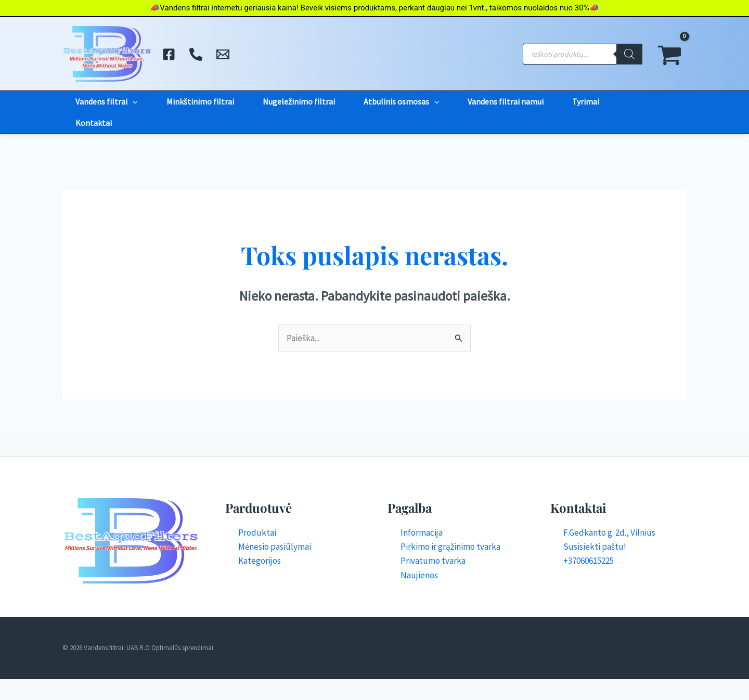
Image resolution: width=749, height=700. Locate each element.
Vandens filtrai (107, 101)
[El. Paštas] (223, 54)
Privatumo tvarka (433, 561)
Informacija (422, 533)
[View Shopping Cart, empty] (670, 54)
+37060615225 (589, 561)
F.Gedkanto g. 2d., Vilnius (609, 533)
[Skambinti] (196, 54)
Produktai (257, 533)
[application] (133, 101)
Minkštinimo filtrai (200, 101)
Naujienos (419, 575)
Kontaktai (94, 123)
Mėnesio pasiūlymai (275, 547)
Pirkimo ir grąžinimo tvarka (450, 547)
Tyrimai (586, 101)
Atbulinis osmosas (402, 101)
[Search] (629, 54)
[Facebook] (169, 54)
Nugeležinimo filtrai (299, 101)
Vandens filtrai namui (506, 101)
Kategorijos (260, 561)
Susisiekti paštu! (595, 547)
